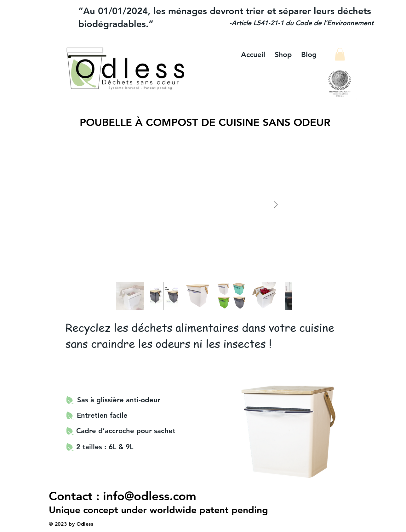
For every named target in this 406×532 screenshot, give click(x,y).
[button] (340, 54)
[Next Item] (276, 205)
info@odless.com (150, 496)
